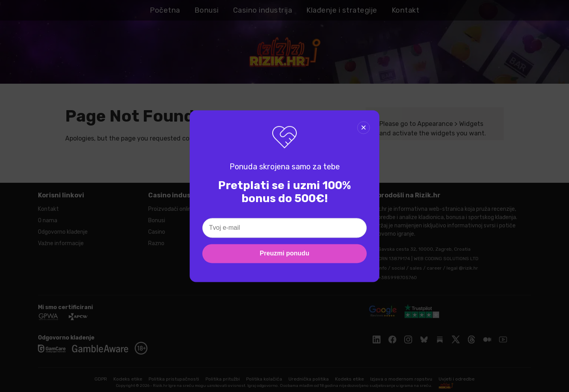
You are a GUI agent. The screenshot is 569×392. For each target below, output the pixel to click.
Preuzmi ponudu (284, 253)
